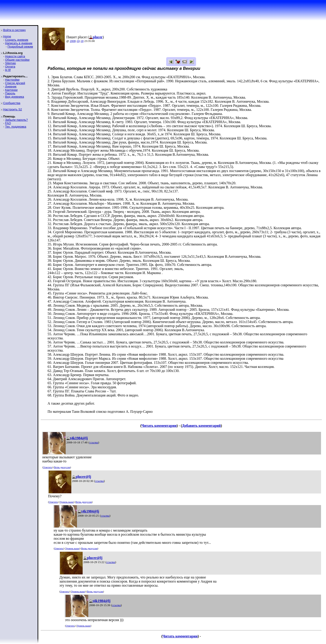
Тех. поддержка (16, 127)
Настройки (12, 80)
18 (82, 41)
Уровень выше (67, 502)
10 (78, 41)
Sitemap (10, 63)
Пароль (10, 93)
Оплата (10, 67)
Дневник (11, 86)
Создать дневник (17, 40)
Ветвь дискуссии (62, 467)
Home (7, 36)
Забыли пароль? (16, 120)
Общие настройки (17, 60)
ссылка (94, 442)
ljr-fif (8, 70)
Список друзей (15, 83)
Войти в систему (14, 30)
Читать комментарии (159, 426)
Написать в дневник (19, 43)
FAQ (8, 123)
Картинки (11, 90)
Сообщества (12, 103)
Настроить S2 (13, 109)
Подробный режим (20, 47)
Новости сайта (15, 56)
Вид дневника (14, 97)
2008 (73, 41)
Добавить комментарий (201, 426)
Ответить (47, 467)
